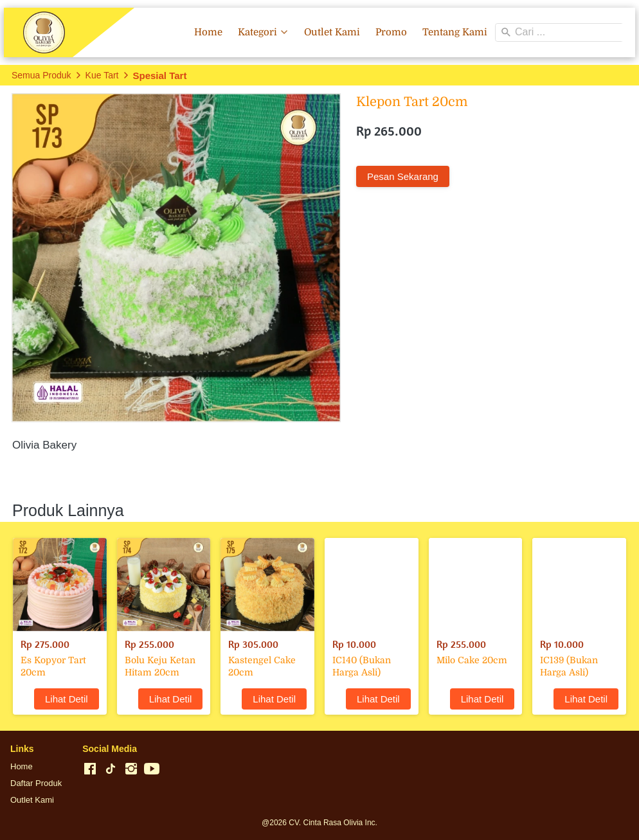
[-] (90, 769)
